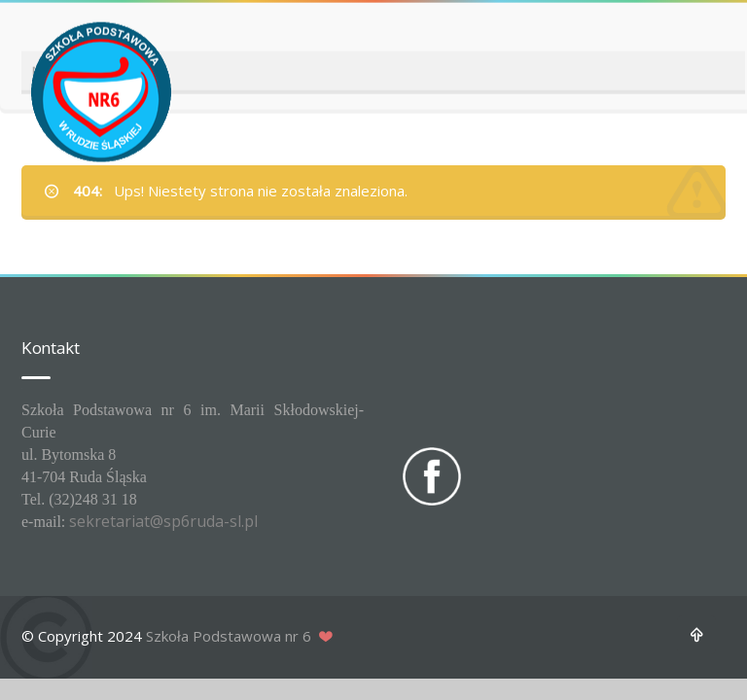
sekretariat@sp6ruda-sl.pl (163, 521)
